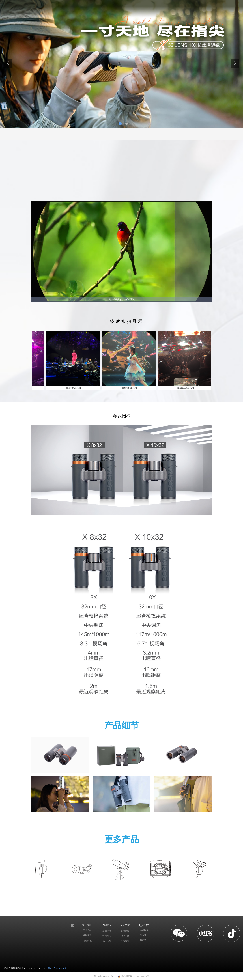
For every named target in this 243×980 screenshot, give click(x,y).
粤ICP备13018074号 (57, 968)
